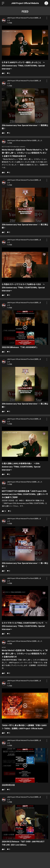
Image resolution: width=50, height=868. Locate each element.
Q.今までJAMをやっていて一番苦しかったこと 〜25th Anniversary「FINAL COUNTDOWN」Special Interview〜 (23, 66)
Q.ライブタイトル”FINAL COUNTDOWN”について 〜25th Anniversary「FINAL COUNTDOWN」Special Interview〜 (25, 626)
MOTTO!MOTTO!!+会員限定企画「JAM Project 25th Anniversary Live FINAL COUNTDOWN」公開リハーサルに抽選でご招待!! (25, 494)
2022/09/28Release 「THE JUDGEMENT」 (20, 347)
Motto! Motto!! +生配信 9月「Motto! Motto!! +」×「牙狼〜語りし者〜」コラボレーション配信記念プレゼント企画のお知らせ (25, 654)
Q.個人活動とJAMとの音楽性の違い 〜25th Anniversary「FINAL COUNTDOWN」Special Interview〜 (21, 467)
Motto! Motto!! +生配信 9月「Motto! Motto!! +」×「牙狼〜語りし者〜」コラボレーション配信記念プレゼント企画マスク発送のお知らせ (25, 153)
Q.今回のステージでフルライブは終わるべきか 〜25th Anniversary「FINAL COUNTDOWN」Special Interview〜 (23, 288)
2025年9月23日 (8, 785)
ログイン (46, 3)
